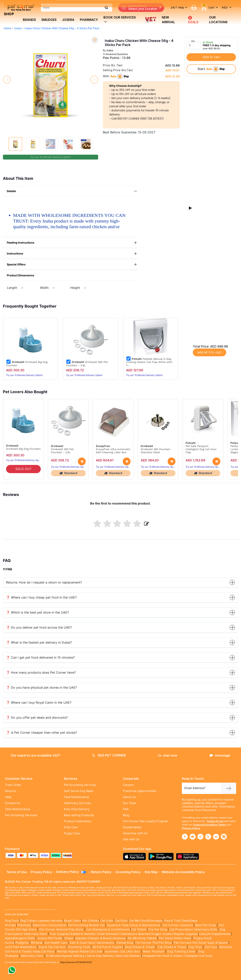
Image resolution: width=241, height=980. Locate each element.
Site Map (151, 872)
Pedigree (22, 943)
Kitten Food (182, 938)
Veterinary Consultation (50, 925)
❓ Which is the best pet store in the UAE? (120, 612)
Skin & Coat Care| (83, 943)
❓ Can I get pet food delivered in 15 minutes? (120, 658)
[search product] (106, 7)
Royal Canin (72, 921)
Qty (193, 41)
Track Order (13, 785)
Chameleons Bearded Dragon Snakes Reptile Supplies (159, 934)
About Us (129, 797)
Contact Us (12, 803)
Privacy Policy (191, 828)
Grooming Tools (79, 947)
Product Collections (77, 821)
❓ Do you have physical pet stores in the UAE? (120, 688)
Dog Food (12, 921)
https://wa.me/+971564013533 (76, 962)
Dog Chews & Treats (140, 947)
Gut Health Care (56, 943)
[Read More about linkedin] (216, 837)
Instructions (72, 254)
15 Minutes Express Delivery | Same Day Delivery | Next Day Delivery (94, 956)
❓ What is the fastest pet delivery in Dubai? (120, 643)
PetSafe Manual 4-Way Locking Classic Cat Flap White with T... (149, 362)
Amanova (119, 938)
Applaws (81, 938)
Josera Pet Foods (49, 938)
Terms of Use (215, 821)
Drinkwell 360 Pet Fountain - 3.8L (87, 364)
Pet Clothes (91, 921)
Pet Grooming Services (21, 815)
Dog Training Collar (181, 952)
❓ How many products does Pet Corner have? (120, 673)
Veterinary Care (32, 956)
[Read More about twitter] (208, 837)
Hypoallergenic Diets (20, 938)
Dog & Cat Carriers (52, 947)
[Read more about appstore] (135, 856)
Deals (186, 921)
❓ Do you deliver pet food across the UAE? (120, 627)
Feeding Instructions (72, 243)
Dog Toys (195, 947)
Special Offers (72, 265)
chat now (168, 755)
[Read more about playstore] (162, 856)
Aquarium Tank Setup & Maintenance (134, 925)
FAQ (126, 809)
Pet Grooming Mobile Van (86, 925)
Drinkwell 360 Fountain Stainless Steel (156, 451)
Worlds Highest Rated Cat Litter (80, 952)
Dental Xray (125, 943)
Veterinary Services (77, 803)
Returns (10, 791)
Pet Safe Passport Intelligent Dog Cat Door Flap (201, 449)
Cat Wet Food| (139, 921)
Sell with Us (131, 839)
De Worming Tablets (142, 938)
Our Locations (218, 20)
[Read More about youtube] (193, 837)
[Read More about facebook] (185, 837)
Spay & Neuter (218, 943)
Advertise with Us (135, 833)
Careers (129, 785)
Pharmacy (89, 20)
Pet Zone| (166, 938)
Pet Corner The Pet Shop (154, 943)
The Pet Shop (158, 929)
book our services (120, 20)
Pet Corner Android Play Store (61, 929)
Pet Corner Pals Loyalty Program (145, 821)
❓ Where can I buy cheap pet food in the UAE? (120, 597)
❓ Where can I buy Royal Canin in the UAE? (120, 703)
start (211, 69)
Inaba (110, 50)
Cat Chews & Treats (172, 947)
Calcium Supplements (215, 934)
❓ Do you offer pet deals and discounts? (120, 718)
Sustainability (132, 827)
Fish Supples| (59, 934)
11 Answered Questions (115, 54)
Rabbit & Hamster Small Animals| (95, 934)
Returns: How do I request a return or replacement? (120, 582)
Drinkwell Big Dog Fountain (27, 364)
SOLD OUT (23, 469)
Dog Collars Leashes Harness (41, 921)
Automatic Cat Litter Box (122, 952)
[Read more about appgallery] (189, 856)
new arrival (168, 20)
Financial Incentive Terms (209, 825)
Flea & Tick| (173, 921)
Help (8, 797)
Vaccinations (105, 943)
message (220, 755)
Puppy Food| (202, 938)
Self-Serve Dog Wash (79, 791)
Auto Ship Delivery (77, 809)
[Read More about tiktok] (224, 837)
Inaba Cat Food (44, 952)
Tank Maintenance (18, 809)
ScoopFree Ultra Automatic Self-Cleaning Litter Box (113, 451)
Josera (68, 20)
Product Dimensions (20, 275)
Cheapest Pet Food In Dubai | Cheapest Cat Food (178, 956)
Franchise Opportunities (140, 791)
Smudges (49, 20)
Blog (126, 815)
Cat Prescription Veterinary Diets (194, 929)
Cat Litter (107, 921)
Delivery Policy (71, 872)
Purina (10, 943)
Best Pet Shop (206, 925)
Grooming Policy (128, 872)
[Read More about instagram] (200, 837)
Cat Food (121, 921)
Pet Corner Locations (177, 925)
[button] (190, 208)
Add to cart (211, 57)
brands (29, 20)
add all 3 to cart (209, 352)
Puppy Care (72, 833)
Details (72, 191)
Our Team (130, 803)
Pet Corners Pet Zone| (190, 943)
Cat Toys (211, 947)
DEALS (193, 20)
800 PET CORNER (109, 755)
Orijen (69, 938)
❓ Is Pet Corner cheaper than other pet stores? (120, 733)
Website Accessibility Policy (183, 872)
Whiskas (37, 943)
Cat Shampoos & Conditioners (108, 929)
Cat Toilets (139, 929)
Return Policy (101, 872)
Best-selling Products (79, 815)
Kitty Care (71, 827)
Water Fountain (154, 952)
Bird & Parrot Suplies (108, 947)
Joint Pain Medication (21, 947)
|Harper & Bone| (100, 938)
